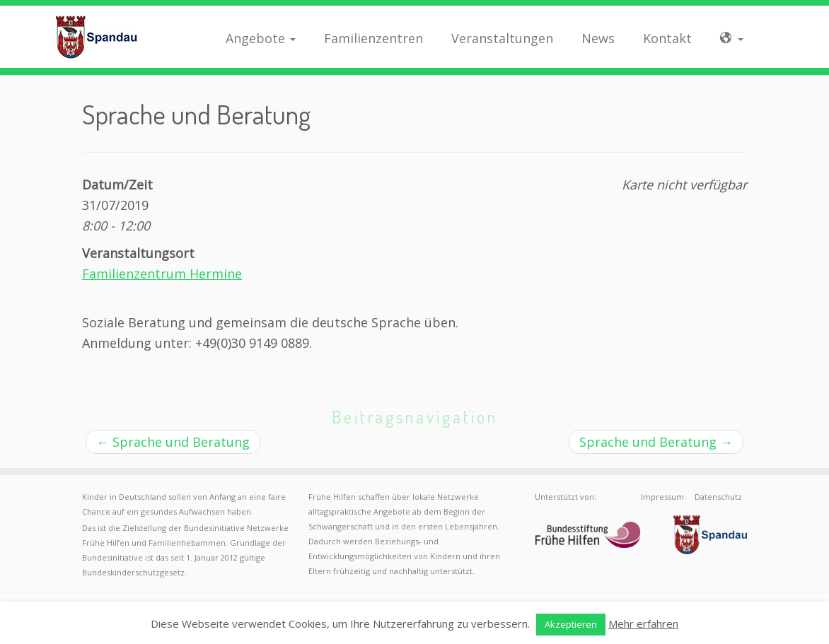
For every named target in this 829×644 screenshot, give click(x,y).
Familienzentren (373, 38)
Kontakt (667, 38)
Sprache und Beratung (173, 442)
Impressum (662, 497)
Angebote (261, 38)
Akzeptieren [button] (571, 624)
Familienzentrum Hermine (162, 274)
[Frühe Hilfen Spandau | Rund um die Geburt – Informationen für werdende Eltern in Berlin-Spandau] (97, 37)
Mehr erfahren (643, 623)
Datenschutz (718, 497)
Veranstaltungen (502, 38)
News (598, 38)
